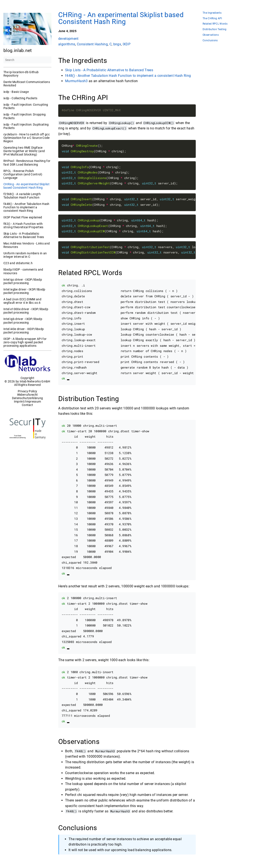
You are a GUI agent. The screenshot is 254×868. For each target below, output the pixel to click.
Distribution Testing (215, 29)
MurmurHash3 (76, 81)
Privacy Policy (28, 391)
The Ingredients (212, 13)
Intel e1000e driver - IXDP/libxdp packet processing (26, 311)
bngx (117, 44)
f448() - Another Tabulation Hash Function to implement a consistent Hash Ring (26, 207)
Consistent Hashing (92, 44)
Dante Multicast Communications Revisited (27, 84)
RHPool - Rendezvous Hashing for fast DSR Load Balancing (27, 163)
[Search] (27, 60)
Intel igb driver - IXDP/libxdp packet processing (23, 321)
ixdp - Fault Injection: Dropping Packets (25, 116)
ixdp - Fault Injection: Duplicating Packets (26, 126)
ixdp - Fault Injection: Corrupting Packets (26, 106)
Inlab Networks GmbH (35, 381)
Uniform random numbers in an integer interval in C (25, 255)
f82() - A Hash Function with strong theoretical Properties (23, 225)
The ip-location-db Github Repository (21, 74)
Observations (211, 35)
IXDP (127, 44)
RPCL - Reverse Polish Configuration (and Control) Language (23, 174)
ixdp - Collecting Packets (20, 98)
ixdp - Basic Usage (16, 92)
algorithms (67, 44)
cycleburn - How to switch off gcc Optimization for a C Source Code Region (27, 138)
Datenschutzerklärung (28, 398)
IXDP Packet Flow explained (23, 217)
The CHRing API (212, 19)
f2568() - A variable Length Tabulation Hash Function (22, 196)
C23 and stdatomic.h (18, 263)
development (68, 39)
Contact (27, 405)
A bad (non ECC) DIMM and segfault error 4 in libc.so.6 (22, 301)
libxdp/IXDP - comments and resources (23, 271)
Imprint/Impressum (28, 401)
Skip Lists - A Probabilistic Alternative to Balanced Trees (24, 235)
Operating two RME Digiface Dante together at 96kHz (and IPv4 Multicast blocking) (24, 151)
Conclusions (210, 41)
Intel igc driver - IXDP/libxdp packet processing (23, 281)
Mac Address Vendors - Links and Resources (27, 245)
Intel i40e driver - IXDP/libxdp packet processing (24, 331)
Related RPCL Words (215, 24)
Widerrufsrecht (28, 395)
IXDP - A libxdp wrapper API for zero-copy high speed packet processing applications (25, 342)
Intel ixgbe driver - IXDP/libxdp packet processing (24, 291)
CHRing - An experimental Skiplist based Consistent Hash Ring (26, 186)
